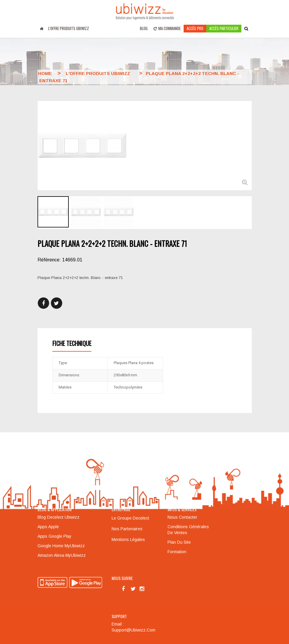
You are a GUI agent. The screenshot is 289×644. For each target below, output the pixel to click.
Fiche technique (72, 343)
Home (45, 73)
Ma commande (167, 28)
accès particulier (224, 28)
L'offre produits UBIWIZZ (69, 28)
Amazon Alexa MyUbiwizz (62, 555)
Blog (144, 28)
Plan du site (179, 542)
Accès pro (195, 28)
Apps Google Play (54, 536)
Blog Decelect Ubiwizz (58, 517)
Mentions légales (128, 539)
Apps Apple (48, 527)
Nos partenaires (127, 529)
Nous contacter (182, 517)
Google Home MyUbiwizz (61, 546)
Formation (177, 552)
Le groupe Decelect (130, 518)
